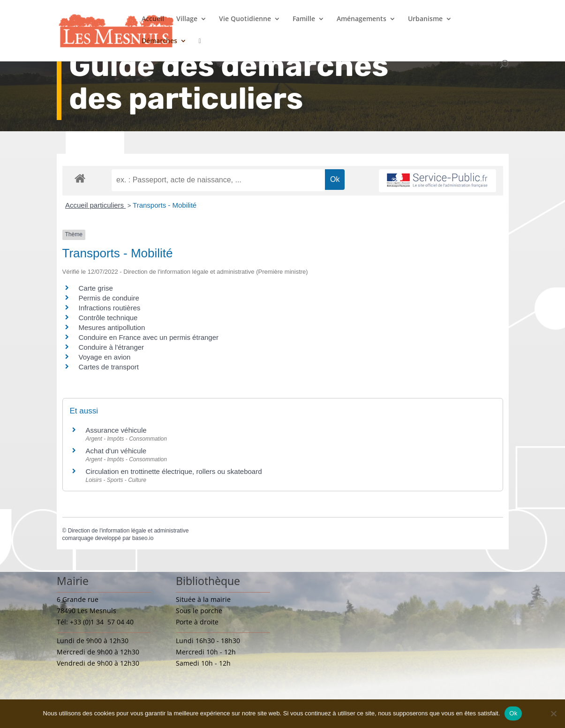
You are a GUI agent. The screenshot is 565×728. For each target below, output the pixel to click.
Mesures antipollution (112, 327)
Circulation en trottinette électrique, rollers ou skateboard (174, 471)
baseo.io (143, 538)
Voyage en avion (105, 357)
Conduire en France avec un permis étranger (149, 337)
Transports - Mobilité (165, 205)
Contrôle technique (108, 318)
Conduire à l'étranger (112, 347)
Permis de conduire (109, 298)
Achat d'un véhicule (116, 451)
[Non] (553, 713)
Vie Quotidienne (245, 19)
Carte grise (96, 288)
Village (187, 19)
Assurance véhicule (116, 430)
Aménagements (362, 19)
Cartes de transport (109, 367)
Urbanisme (425, 19)
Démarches (159, 41)
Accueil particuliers (95, 205)
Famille (304, 19)
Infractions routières (110, 308)
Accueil (153, 19)
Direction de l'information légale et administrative (128, 531)
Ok (513, 713)
